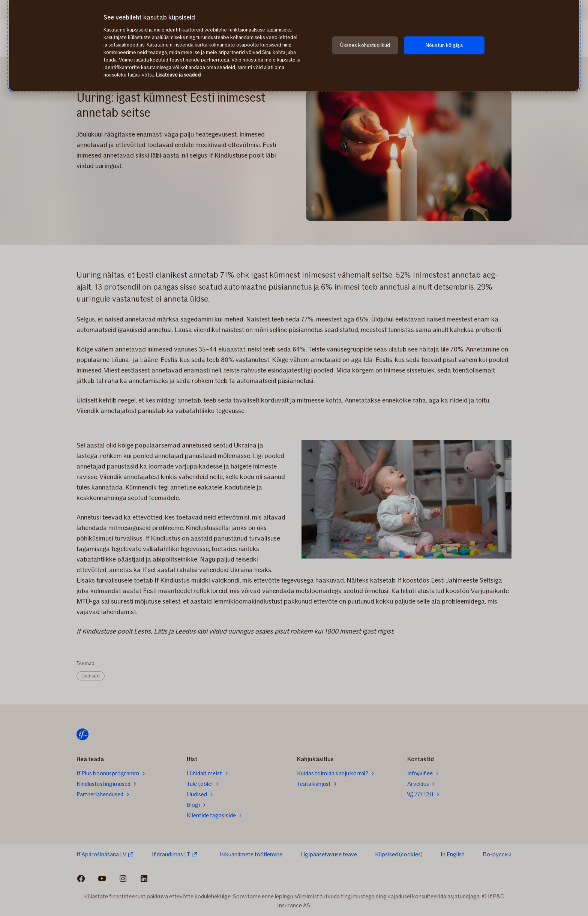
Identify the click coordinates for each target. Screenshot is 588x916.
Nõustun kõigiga (444, 45)
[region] (294, 45)
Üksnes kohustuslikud (365, 45)
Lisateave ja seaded (178, 75)
